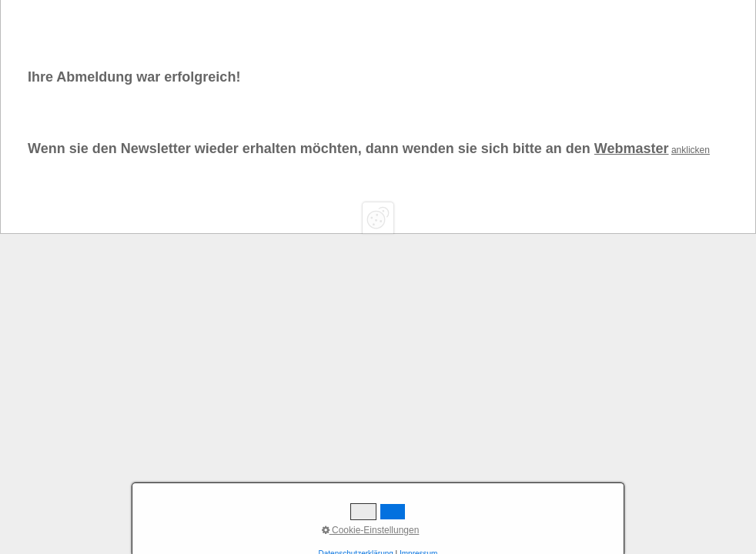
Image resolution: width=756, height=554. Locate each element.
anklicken (691, 150)
